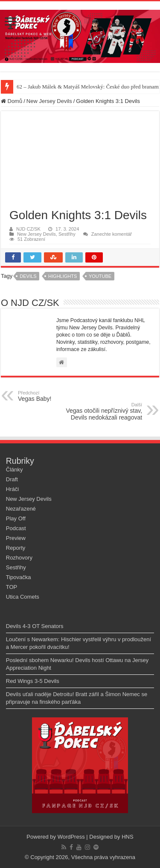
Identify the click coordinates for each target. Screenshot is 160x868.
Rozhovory (19, 558)
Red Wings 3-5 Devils (33, 681)
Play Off (16, 518)
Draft (12, 479)
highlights (63, 276)
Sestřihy (67, 234)
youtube (100, 276)
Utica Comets (23, 597)
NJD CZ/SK (28, 229)
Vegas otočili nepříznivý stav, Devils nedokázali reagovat (98, 411)
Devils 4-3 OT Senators (35, 626)
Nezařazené (21, 509)
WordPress (71, 837)
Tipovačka (19, 577)
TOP (12, 587)
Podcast (16, 528)
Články (15, 470)
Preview (16, 538)
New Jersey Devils (49, 101)
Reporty (16, 548)
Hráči (12, 489)
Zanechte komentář (112, 234)
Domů (12, 101)
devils (28, 276)
